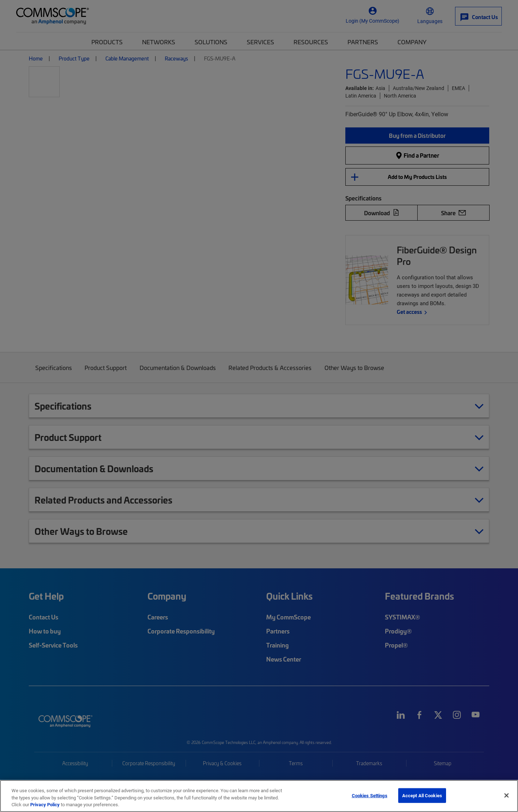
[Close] (506, 795)
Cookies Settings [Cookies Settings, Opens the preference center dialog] (370, 795)
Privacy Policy (45, 804)
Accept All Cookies (422, 795)
